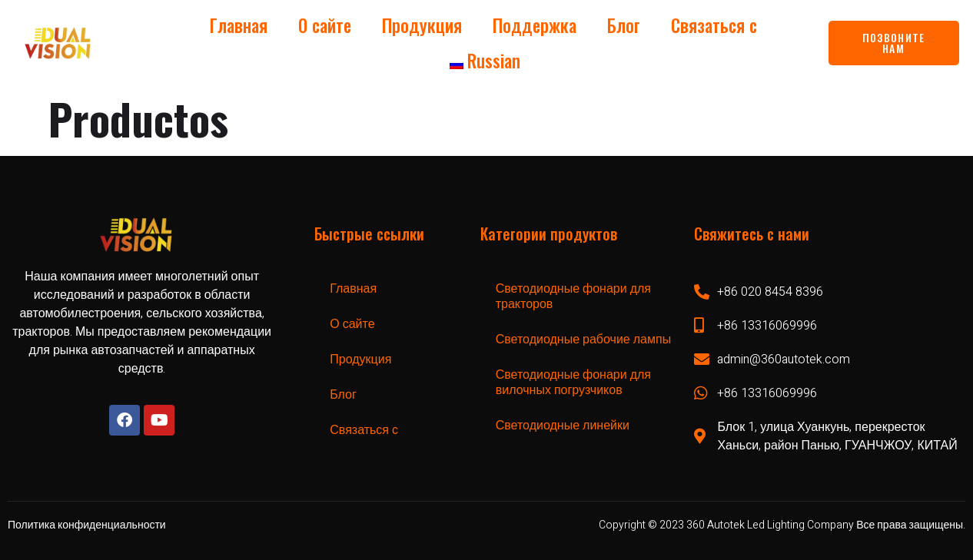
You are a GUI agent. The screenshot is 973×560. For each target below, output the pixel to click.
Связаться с (714, 25)
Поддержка (535, 25)
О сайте (325, 25)
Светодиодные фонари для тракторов (573, 297)
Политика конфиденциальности (87, 525)
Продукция (422, 25)
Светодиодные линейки (563, 426)
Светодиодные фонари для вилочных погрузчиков (573, 383)
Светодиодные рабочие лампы (583, 340)
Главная (239, 25)
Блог (624, 25)
